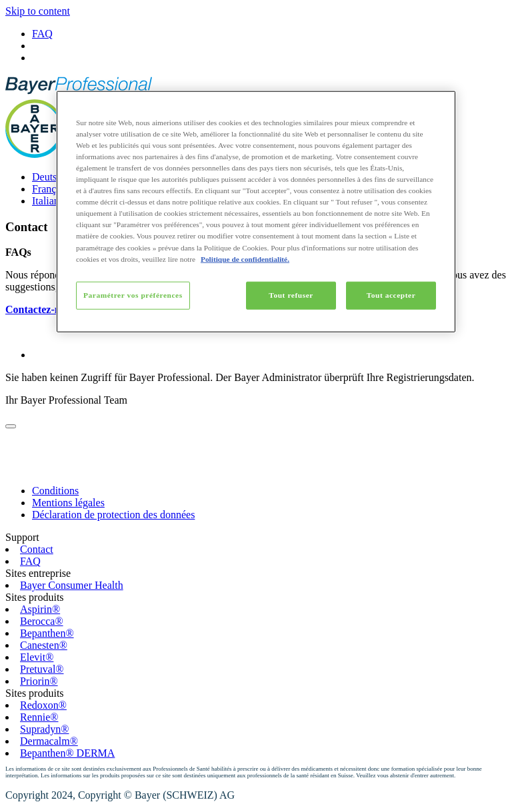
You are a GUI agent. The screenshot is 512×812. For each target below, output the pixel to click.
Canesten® (44, 645)
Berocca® (42, 621)
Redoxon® (43, 705)
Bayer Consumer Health (72, 585)
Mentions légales (68, 503)
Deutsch (49, 177)
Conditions (55, 491)
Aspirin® (40, 609)
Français (50, 189)
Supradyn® (44, 729)
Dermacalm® (49, 741)
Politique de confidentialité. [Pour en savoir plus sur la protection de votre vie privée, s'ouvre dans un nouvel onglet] (245, 258)
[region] (256, 212)
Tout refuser (291, 294)
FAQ (42, 34)
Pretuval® (42, 669)
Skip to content (38, 11)
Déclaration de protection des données (113, 515)
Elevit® (37, 657)
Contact (37, 549)
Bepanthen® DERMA (67, 753)
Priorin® (39, 681)
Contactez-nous (41, 309)
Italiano (48, 201)
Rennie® (39, 717)
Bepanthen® (47, 633)
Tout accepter (391, 294)
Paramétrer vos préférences (133, 294)
